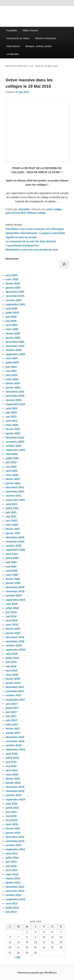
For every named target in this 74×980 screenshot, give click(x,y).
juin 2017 (11, 712)
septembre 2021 (15, 500)
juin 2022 (11, 462)
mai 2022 (11, 467)
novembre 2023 (15, 396)
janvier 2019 (13, 633)
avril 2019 (12, 620)
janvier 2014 (13, 883)
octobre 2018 (14, 645)
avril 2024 (12, 375)
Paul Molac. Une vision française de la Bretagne (35, 229)
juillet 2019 (12, 608)
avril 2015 (12, 820)
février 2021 (13, 529)
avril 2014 (12, 870)
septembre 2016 (15, 749)
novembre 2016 (15, 741)
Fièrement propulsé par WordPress (37, 973)
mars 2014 (12, 874)
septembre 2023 (15, 404)
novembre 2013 (15, 891)
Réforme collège (36, 213)
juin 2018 (11, 662)
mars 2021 (12, 525)
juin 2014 (11, 862)
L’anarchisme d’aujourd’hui (22, 245)
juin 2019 (11, 612)
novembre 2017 (15, 691)
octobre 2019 (14, 595)
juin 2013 (11, 912)
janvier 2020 (13, 583)
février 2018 (13, 679)
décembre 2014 (15, 837)
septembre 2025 (15, 304)
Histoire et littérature (46, 38)
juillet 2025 (12, 313)
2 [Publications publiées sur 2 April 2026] (35, 932)
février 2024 (13, 383)
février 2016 (13, 779)
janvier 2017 (13, 733)
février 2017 (13, 729)
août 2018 (12, 654)
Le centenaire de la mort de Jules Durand (31, 241)
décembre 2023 (15, 392)
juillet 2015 (12, 808)
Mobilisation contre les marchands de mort (32, 250)
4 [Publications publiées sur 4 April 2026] (52, 932)
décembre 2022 (15, 438)
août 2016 (12, 754)
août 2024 (12, 358)
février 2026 (13, 284)
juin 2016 (11, 762)
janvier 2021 (13, 533)
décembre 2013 (15, 887)
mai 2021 (11, 516)
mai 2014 (11, 866)
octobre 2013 (14, 895)
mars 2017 (12, 724)
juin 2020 (11, 562)
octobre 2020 (14, 546)
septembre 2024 (15, 354)
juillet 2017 (12, 708)
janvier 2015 (13, 833)
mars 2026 (12, 279)
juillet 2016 (12, 758)
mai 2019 (11, 616)
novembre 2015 (15, 791)
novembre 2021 (15, 491)
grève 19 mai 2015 (16, 213)
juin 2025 (11, 317)
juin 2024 (11, 367)
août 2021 (12, 504)
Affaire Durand (30, 31)
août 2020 (12, 554)
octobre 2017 (14, 695)
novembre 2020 (15, 542)
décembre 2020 (15, 537)
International (13, 46)
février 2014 (13, 878)
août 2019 (12, 604)
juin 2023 (11, 413)
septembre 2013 (15, 899)
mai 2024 (11, 371)
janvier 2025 (13, 338)
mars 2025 (12, 329)
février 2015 (13, 828)
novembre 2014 (15, 841)
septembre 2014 (15, 849)
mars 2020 (12, 575)
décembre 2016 (15, 737)
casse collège (54, 209)
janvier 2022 (13, 483)
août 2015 (12, 804)
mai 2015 (11, 816)
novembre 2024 (15, 346)
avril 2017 (12, 720)
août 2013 (12, 903)
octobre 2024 (14, 350)
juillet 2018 (12, 658)
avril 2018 (12, 671)
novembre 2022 (15, 442)
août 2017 (12, 704)
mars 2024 (12, 379)
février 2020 (13, 579)
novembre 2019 (15, 591)
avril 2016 (12, 770)
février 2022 (13, 479)
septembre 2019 (15, 600)
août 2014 (12, 853)
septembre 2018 (15, 650)
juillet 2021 (12, 508)
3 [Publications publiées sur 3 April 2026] (44, 932)
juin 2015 (11, 812)
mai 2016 (11, 766)
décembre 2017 (15, 687)
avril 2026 (12, 275)
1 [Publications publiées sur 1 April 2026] (27, 932)
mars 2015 (12, 824)
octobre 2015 (14, 795)
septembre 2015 (15, 799)
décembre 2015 (15, 787)
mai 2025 (11, 321)
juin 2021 (11, 512)
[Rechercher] (64, 264)
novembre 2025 (15, 296)
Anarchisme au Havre (18, 38)
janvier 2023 (13, 433)
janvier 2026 (13, 288)
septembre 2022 (15, 450)
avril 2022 (12, 471)
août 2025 (12, 309)
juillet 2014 (12, 858)
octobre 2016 (14, 745)
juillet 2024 (12, 362)
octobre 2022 (14, 446)
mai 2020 (11, 567)
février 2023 (13, 429)
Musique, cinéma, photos (38, 46)
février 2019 (13, 629)
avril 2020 (12, 571)
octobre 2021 (14, 496)
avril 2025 (12, 325)
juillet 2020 (12, 558)
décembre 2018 (15, 637)
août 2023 (12, 408)
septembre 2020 (15, 550)
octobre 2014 (14, 845)
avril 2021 (12, 521)
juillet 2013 (12, 908)
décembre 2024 (15, 342)
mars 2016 (12, 774)
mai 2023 (11, 417)
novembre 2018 (15, 641)
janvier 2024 (13, 387)
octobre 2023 (14, 400)
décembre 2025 (15, 292)
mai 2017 (11, 716)
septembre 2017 (15, 700)
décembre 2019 (15, 587)
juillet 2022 (12, 458)
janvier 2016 (13, 783)
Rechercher (12, 259)
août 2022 (12, 454)
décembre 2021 (15, 487)
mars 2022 (12, 475)
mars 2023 (12, 425)
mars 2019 (12, 625)
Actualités (12, 31)
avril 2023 (12, 421)
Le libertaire (13, 54)
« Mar (17, 957)
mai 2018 (11, 666)
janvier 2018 (13, 683)
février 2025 (13, 334)
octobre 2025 (14, 300)
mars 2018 (12, 675)
